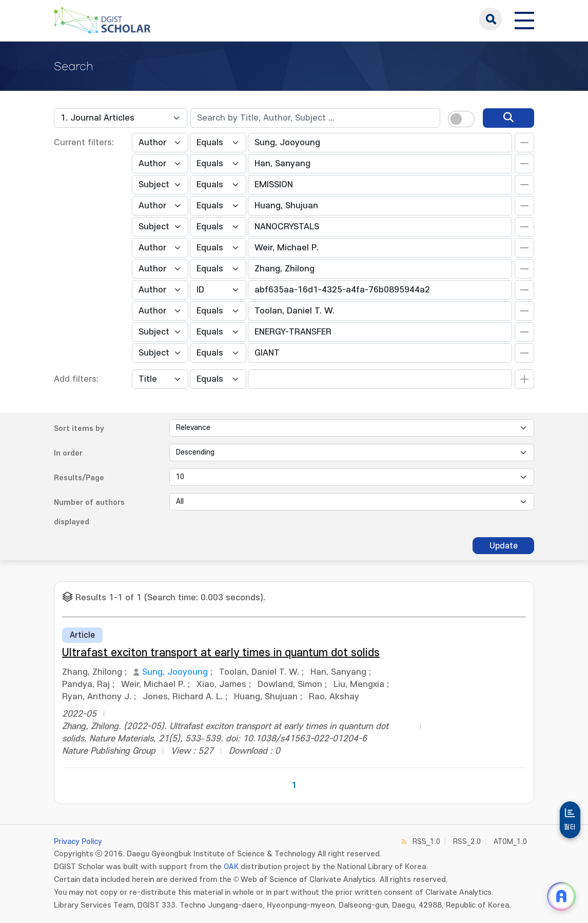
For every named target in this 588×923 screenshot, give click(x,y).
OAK (231, 867)
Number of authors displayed (89, 512)
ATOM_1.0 (510, 842)
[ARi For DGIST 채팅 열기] (561, 896)
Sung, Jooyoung (175, 672)
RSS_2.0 (467, 842)
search (491, 19)
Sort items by (79, 429)
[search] (508, 118)
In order (68, 453)
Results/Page (79, 478)
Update (504, 546)
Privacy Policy (78, 842)
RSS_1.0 (426, 842)
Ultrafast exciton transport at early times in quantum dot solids (221, 653)
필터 (570, 827)
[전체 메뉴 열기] (524, 19)
